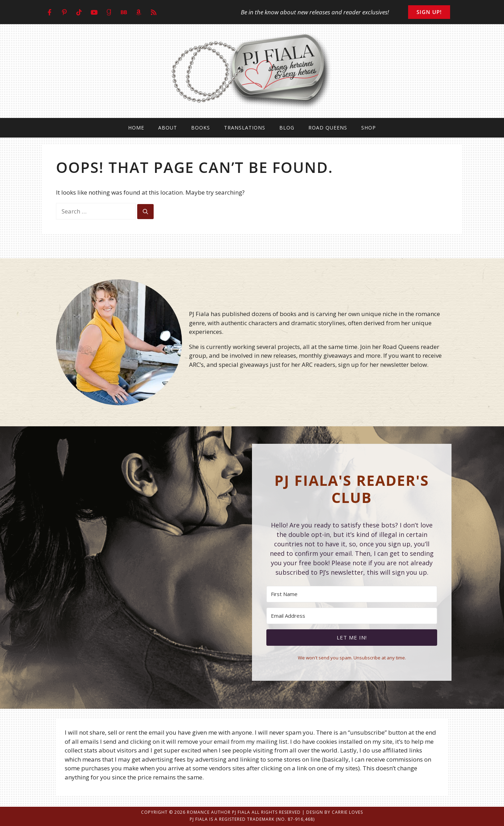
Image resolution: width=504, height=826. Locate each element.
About (168, 128)
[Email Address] (352, 616)
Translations (245, 128)
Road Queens (328, 128)
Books (201, 128)
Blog (287, 128)
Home (136, 128)
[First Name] (352, 594)
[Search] (145, 212)
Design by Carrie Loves (335, 812)
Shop (369, 128)
